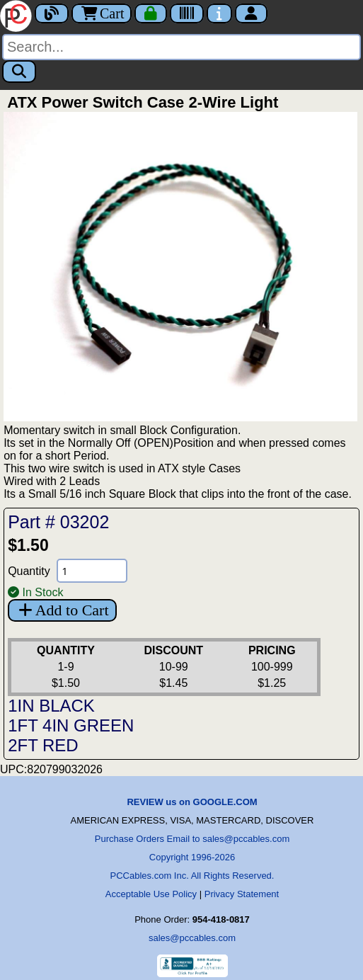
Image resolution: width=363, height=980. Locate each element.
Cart (102, 13)
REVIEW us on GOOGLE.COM (192, 802)
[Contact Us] (219, 13)
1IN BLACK (51, 706)
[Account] (251, 13)
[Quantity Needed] (92, 571)
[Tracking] (187, 13)
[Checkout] (151, 13)
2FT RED (43, 745)
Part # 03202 (58, 522)
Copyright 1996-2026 (192, 857)
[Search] (181, 47)
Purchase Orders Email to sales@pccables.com (192, 839)
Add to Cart (62, 610)
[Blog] (52, 13)
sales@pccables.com (192, 938)
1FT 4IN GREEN (71, 725)
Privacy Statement (242, 894)
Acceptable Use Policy (151, 894)
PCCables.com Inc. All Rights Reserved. (192, 876)
